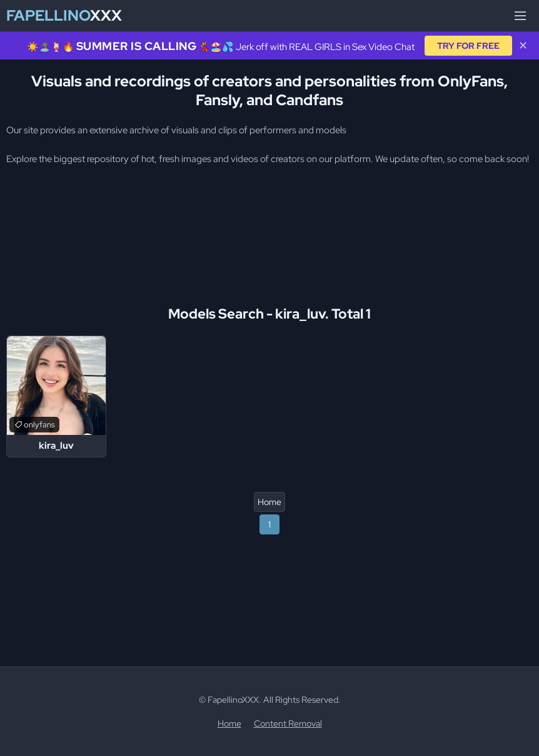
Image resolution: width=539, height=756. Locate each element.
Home (269, 502)
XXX (64, 16)
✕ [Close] (523, 46)
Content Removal (288, 723)
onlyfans (39, 425)
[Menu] (520, 16)
